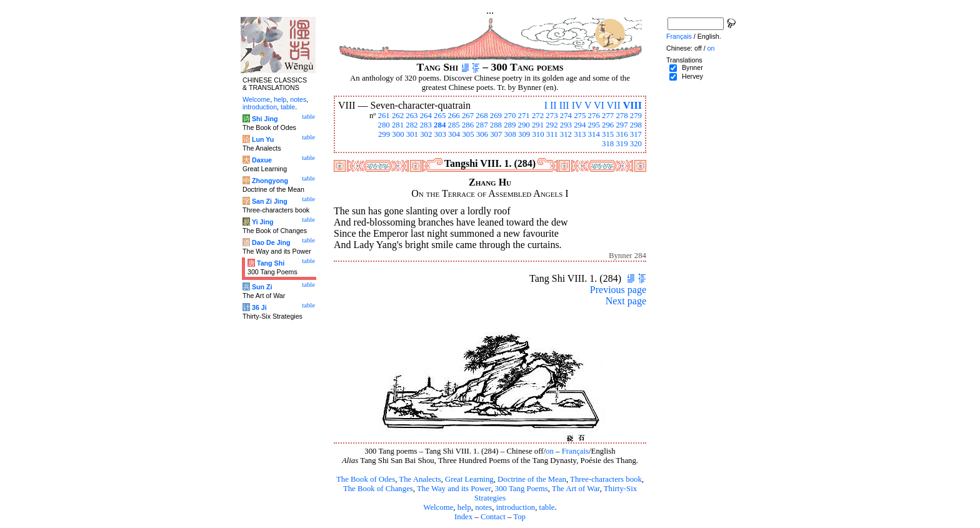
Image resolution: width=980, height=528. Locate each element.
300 (398, 134)
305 (468, 134)
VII (614, 105)
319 (622, 144)
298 (636, 125)
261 (383, 116)
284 (440, 125)
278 (622, 116)
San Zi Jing (270, 201)
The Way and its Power (454, 489)
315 (608, 134)
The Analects (420, 479)
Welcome (438, 507)
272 (538, 116)
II (553, 105)
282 (412, 125)
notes (483, 507)
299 (384, 134)
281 (398, 125)
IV (577, 105)
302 (426, 134)
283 (426, 125)
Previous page (618, 290)
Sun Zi (262, 287)
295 (594, 125)
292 (552, 125)
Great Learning (469, 479)
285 (454, 125)
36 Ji (259, 307)
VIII (632, 105)
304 (454, 134)
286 (468, 125)
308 (510, 134)
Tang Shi (271, 263)
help (464, 507)
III (564, 105)
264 (426, 116)
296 (608, 125)
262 (398, 116)
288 (496, 125)
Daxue (262, 160)
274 (566, 116)
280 (383, 125)
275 (580, 116)
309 (524, 134)
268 (482, 116)
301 (412, 134)
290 (524, 125)
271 (524, 116)
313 (580, 134)
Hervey (692, 76)
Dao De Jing (271, 242)
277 (608, 116)
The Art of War (576, 489)
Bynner (692, 67)
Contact (493, 517)
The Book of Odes (366, 479)
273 (552, 116)
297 (622, 125)
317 (636, 134)
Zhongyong (270, 181)
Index (463, 517)
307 (496, 134)
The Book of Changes (378, 489)
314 (594, 134)
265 (440, 116)
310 (538, 134)
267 (468, 116)
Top (519, 517)
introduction (516, 507)
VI (599, 105)
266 (454, 116)
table (547, 507)
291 (538, 125)
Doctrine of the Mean (532, 479)
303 (440, 134)
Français (575, 451)
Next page (626, 301)
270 (510, 116)
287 (482, 125)
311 (552, 134)
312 (566, 134)
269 (496, 116)
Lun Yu (263, 139)
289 (510, 125)
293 (566, 125)
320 (636, 144)
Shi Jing (265, 119)
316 (622, 134)
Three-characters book (606, 479)
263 (412, 116)
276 (594, 116)
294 (580, 125)
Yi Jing (263, 222)
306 (482, 134)
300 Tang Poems (522, 489)
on (550, 451)
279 (636, 116)
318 (608, 144)
